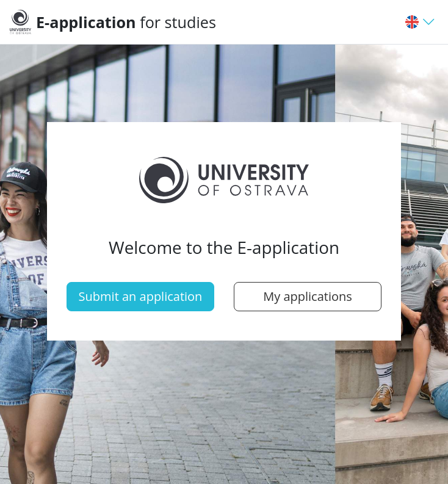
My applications (308, 296)
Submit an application (141, 296)
